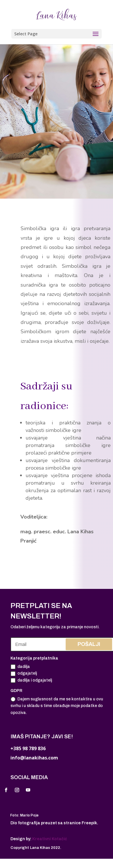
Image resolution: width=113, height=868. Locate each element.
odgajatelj (24, 674)
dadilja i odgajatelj (31, 680)
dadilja (20, 667)
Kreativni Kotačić (50, 839)
